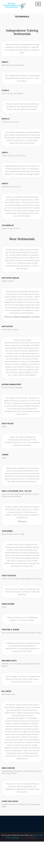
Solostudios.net (33, 838)
